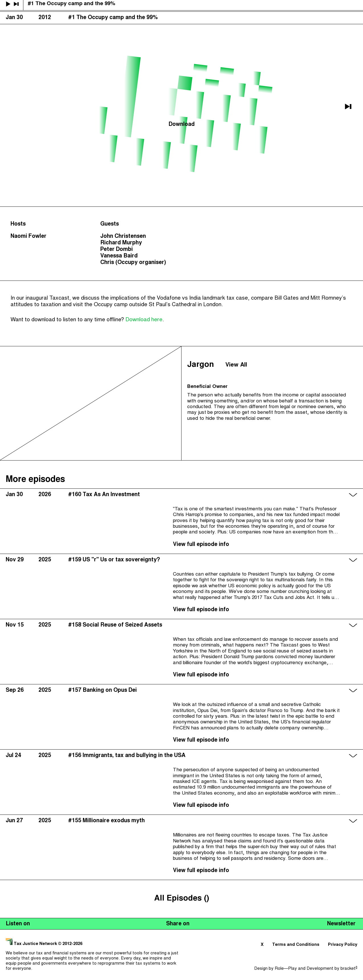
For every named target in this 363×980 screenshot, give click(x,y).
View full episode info (201, 545)
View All (236, 365)
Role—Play (286, 969)
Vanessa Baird (119, 256)
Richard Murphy (121, 243)
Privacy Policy (343, 945)
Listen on (18, 924)
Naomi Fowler (28, 237)
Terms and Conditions (296, 945)
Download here (144, 320)
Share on (178, 924)
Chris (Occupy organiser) (133, 263)
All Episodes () (182, 899)
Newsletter (341, 924)
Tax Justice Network (32, 944)
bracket (349, 969)
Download (182, 125)
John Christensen (123, 237)
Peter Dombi (117, 250)
